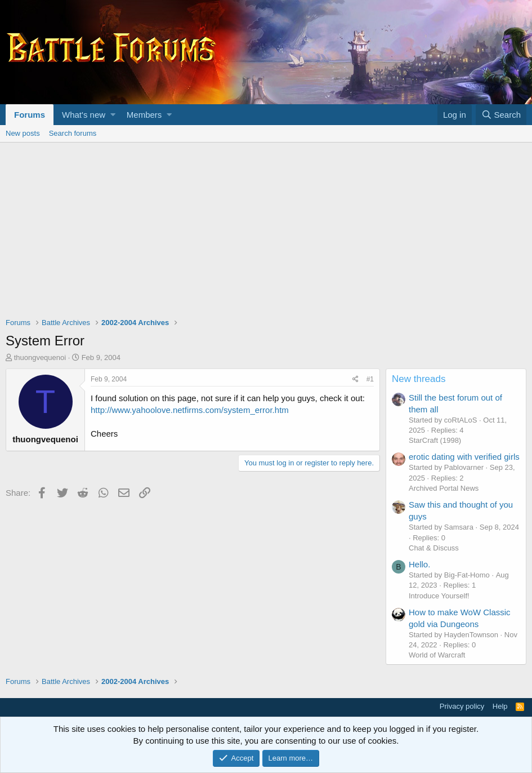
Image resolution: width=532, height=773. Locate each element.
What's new (84, 115)
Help (500, 706)
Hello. (419, 564)
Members (144, 115)
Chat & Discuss (434, 548)
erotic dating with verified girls (464, 457)
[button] (113, 115)
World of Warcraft (437, 655)
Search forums (73, 133)
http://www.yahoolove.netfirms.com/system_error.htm (190, 410)
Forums (30, 115)
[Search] (501, 115)
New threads (419, 379)
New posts (23, 133)
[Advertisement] (266, 227)
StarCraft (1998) (435, 440)
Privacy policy (462, 706)
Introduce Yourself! (439, 596)
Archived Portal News (444, 488)
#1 (370, 379)
